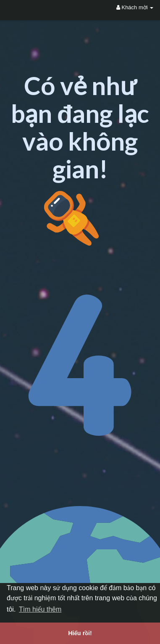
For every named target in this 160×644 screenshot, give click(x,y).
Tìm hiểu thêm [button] (40, 609)
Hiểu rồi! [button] (80, 633)
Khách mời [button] (135, 7)
